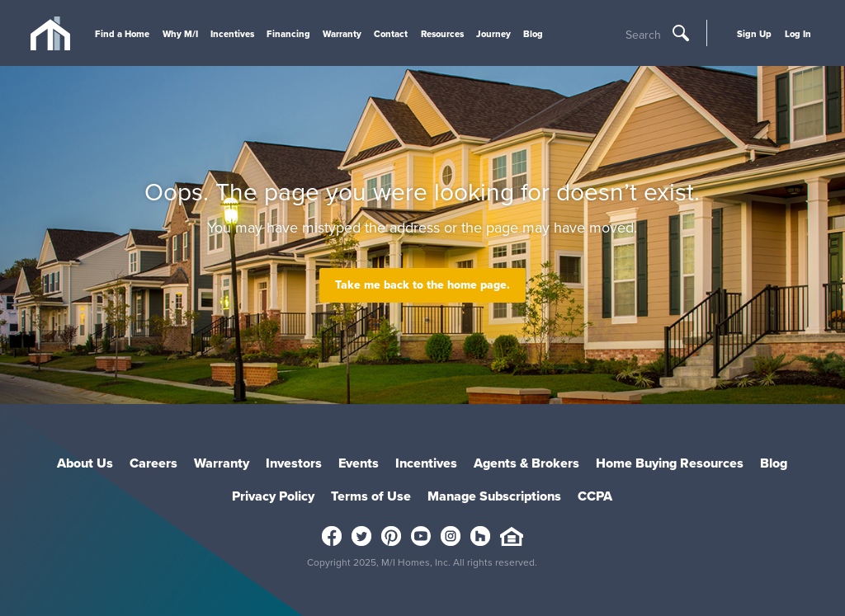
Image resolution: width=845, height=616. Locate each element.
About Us (85, 463)
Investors (294, 463)
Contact (391, 34)
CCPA (595, 496)
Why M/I (180, 34)
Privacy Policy (273, 496)
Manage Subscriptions (494, 496)
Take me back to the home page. (422, 285)
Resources (442, 34)
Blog (533, 34)
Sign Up (754, 34)
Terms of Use (371, 496)
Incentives (232, 34)
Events (359, 463)
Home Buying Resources (670, 463)
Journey (493, 34)
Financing (288, 34)
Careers (153, 463)
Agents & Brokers (526, 463)
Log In (798, 34)
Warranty (342, 34)
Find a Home (122, 34)
